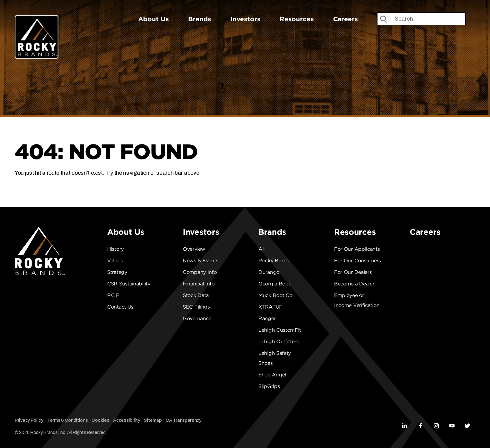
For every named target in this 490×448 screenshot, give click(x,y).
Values (115, 261)
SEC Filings (196, 307)
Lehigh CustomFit (280, 330)
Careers (345, 19)
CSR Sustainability (129, 284)
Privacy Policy (29, 420)
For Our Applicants (357, 249)
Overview (194, 249)
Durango (269, 272)
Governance (197, 318)
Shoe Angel (272, 375)
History (115, 249)
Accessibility (126, 420)
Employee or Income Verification (357, 300)
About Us (153, 19)
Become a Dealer (354, 284)
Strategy (117, 272)
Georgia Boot (274, 284)
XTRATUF (270, 307)
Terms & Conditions (67, 420)
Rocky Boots (274, 261)
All (262, 249)
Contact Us (120, 307)
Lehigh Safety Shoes (275, 358)
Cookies (100, 420)
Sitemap (153, 420)
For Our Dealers (353, 272)
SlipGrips (269, 386)
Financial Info (199, 284)
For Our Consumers (357, 261)
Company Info (200, 272)
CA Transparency (183, 420)
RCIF (113, 295)
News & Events (201, 261)
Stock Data (196, 295)
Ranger (267, 318)
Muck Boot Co (275, 295)
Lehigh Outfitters (279, 342)
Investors (245, 19)
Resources (297, 19)
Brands (200, 19)
